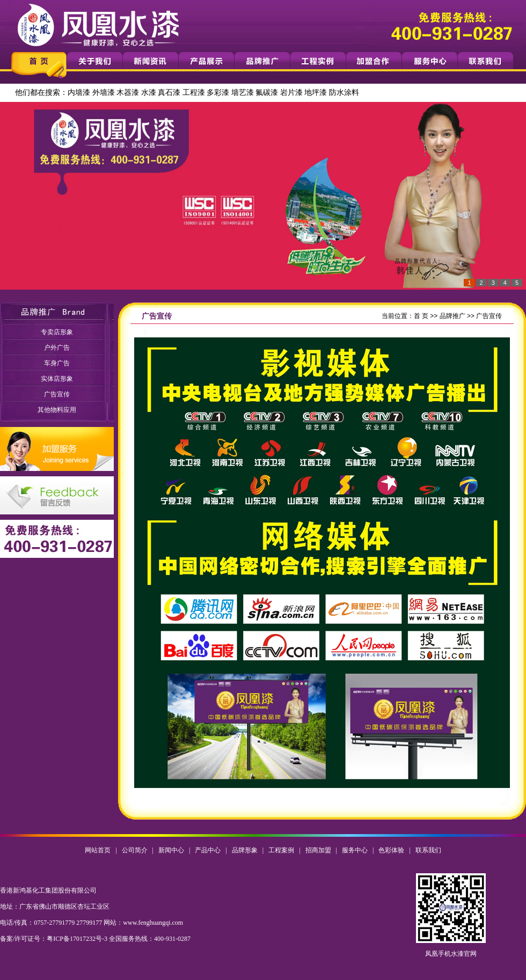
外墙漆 (104, 93)
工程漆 (194, 93)
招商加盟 (318, 850)
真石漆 (169, 93)
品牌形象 (245, 850)
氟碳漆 (267, 93)
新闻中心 (171, 850)
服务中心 (355, 850)
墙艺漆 (243, 93)
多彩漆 (218, 93)
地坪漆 (316, 93)
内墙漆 (79, 93)
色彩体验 (391, 850)
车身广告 (57, 363)
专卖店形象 (57, 332)
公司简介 (135, 850)
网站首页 (98, 850)
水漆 (149, 93)
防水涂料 (344, 93)
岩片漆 (291, 93)
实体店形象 (57, 379)
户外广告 (57, 348)
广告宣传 (57, 394)
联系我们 (428, 850)
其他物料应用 (57, 410)
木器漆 (128, 93)
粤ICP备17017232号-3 (77, 939)
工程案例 (281, 850)
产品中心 (208, 850)
